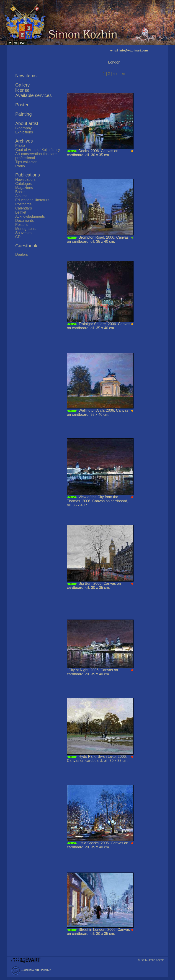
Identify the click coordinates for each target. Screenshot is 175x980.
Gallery (22, 85)
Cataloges (23, 184)
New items (26, 76)
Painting (23, 114)
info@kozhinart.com (134, 50)
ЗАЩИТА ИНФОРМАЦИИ (38, 970)
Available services (33, 95)
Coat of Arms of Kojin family (38, 150)
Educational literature (32, 200)
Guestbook (26, 246)
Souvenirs (23, 233)
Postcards (23, 204)
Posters (21, 225)
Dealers (22, 254)
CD (18, 237)
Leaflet (21, 212)
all (124, 74)
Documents (24, 221)
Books (20, 192)
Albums (21, 196)
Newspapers (25, 180)
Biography (23, 128)
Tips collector (26, 162)
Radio (20, 166)
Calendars (24, 208)
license (22, 90)
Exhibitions (24, 132)
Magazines (24, 188)
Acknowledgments (30, 216)
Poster (22, 105)
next (116, 74)
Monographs (25, 229)
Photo (20, 146)
